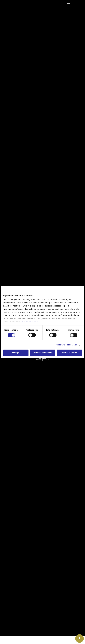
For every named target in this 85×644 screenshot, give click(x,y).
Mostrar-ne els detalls (66, 345)
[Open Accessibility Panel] (79, 639)
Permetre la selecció (42, 353)
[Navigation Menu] (69, 4)
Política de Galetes (30, 322)
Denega (16, 353)
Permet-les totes (69, 353)
